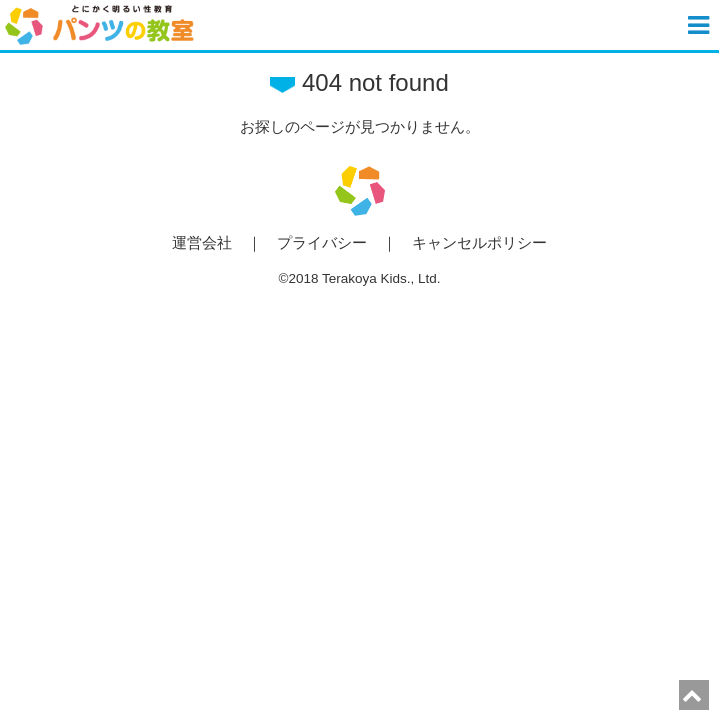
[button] (701, 25)
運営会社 (202, 242)
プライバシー (322, 242)
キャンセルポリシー (479, 242)
